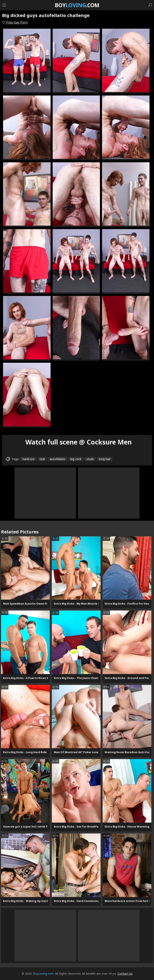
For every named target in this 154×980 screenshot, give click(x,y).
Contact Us (125, 974)
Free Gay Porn (15, 22)
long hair (105, 459)
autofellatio (58, 459)
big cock (76, 459)
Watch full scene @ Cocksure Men (79, 442)
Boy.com (77, 5)
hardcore (28, 459)
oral (42, 459)
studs (90, 459)
